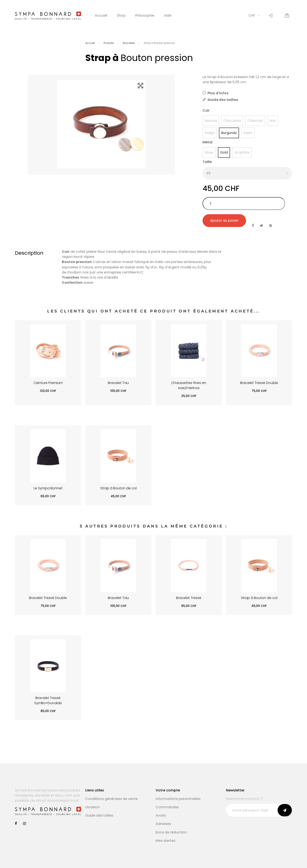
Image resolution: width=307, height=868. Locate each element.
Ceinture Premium (48, 383)
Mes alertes (165, 841)
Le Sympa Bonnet (48, 488)
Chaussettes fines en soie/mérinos (189, 385)
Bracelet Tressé (189, 598)
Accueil (101, 15)
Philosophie (145, 15)
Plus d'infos (216, 93)
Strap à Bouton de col (118, 488)
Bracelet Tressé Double (259, 383)
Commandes (167, 807)
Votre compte (168, 790)
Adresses (163, 824)
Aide (168, 15)
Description (29, 253)
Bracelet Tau (118, 383)
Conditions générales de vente (112, 799)
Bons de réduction (171, 832)
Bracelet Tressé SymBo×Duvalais (48, 700)
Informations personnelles (178, 799)
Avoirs (161, 815)
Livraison (93, 807)
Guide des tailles (220, 100)
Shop (121, 15)
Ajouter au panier (224, 220)
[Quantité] (244, 204)
